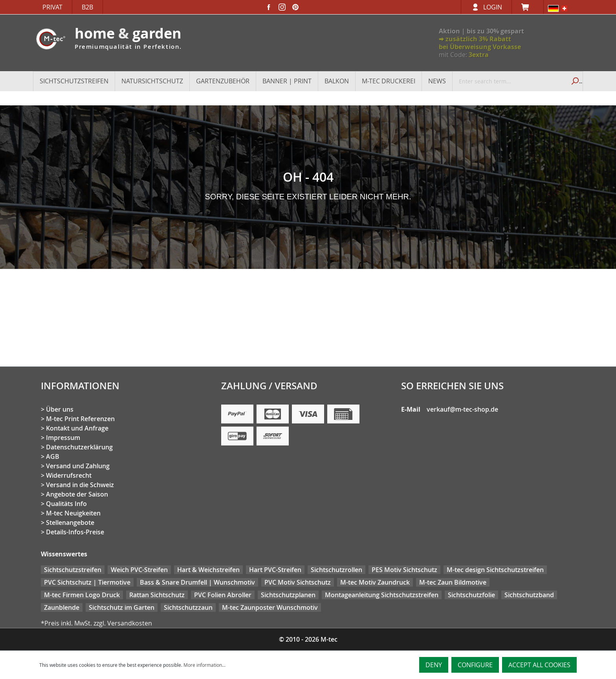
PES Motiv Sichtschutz (404, 570)
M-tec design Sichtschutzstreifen (495, 570)
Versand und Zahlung (78, 466)
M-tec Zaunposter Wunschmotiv (270, 607)
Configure (475, 665)
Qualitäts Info (66, 504)
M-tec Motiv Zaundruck (375, 582)
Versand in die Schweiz (80, 485)
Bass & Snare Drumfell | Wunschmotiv (197, 582)
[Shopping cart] (528, 7)
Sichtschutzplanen (288, 595)
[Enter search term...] (509, 81)
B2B (87, 7)
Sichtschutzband (529, 595)
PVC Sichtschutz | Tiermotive (87, 582)
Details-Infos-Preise (75, 532)
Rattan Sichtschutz (157, 595)
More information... (204, 665)
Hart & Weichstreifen (208, 570)
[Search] (574, 81)
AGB (53, 456)
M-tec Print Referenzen (80, 419)
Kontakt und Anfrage (77, 428)
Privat (52, 7)
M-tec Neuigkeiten (73, 513)
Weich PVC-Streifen (139, 570)
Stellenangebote (70, 523)
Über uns (60, 409)
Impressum (63, 438)
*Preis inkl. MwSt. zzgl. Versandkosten (96, 623)
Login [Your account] (493, 7)
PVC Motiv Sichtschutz (298, 582)
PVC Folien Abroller (223, 595)
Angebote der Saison (77, 494)
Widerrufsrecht (69, 475)
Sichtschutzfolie (471, 595)
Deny (434, 665)
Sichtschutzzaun (188, 607)
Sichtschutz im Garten (122, 607)
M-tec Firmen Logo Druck (82, 595)
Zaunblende (62, 607)
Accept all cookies (539, 665)
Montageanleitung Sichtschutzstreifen (382, 595)
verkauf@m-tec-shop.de (462, 409)
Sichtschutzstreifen (73, 570)
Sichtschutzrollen (336, 570)
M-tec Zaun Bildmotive (453, 582)
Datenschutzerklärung (79, 447)
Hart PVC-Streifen (275, 570)
